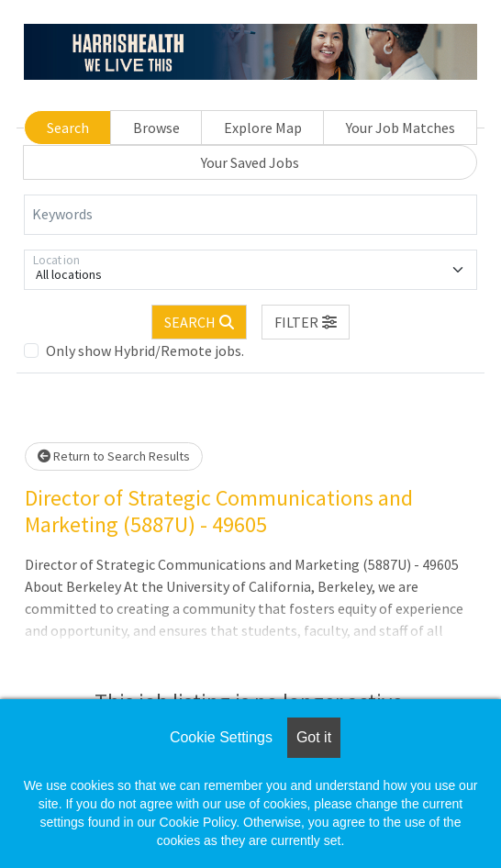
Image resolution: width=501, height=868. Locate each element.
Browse (156, 128)
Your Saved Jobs (250, 162)
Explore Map (263, 128)
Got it (314, 737)
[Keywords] (250, 215)
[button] (306, 322)
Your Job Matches (401, 128)
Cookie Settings (221, 737)
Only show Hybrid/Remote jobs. (145, 351)
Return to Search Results (114, 456)
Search (68, 128)
